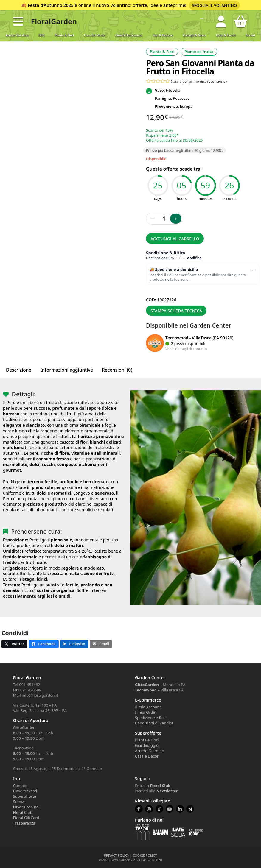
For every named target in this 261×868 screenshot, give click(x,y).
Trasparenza (24, 823)
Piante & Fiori (64, 35)
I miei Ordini (146, 712)
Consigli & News (194, 35)
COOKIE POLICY (145, 855)
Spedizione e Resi (151, 718)
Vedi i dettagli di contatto (186, 349)
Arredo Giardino (17, 35)
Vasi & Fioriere (163, 35)
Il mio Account (148, 707)
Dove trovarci (25, 791)
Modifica (194, 258)
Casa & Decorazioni (129, 35)
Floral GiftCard (26, 818)
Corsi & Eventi (226, 35)
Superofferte (25, 796)
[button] (18, 21)
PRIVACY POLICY (116, 855)
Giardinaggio (147, 745)
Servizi (250, 35)
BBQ (42, 35)
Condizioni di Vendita (154, 723)
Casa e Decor (147, 756)
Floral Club (23, 812)
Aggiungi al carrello (175, 239)
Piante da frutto (199, 52)
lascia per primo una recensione (199, 81)
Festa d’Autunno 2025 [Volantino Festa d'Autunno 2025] (51, 5)
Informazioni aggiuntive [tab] (67, 370)
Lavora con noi (26, 807)
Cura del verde (95, 35)
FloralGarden (54, 21)
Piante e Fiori (147, 740)
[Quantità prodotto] (164, 219)
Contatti (20, 786)
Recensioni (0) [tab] (117, 370)
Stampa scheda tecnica (176, 311)
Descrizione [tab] (19, 370)
